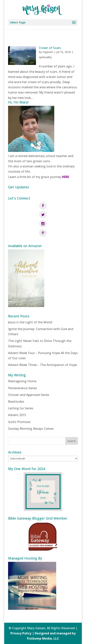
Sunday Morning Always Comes (31, 429)
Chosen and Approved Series (29, 395)
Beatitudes (16, 401)
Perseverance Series (23, 388)
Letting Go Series (21, 408)
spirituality (45, 57)
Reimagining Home (22, 381)
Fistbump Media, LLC (43, 638)
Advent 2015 (17, 415)
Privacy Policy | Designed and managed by (43, 633)
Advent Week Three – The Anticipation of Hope (43, 365)
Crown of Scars (50, 48)
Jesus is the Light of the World (30, 322)
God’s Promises (19, 422)
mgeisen (48, 52)
